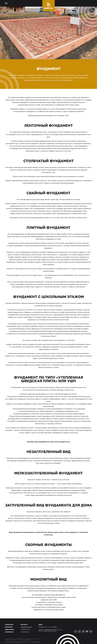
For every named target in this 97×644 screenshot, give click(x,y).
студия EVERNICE (36, 642)
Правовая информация (11, 640)
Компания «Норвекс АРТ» (16, 642)
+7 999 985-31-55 (25, 629)
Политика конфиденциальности (25, 640)
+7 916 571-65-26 (25, 632)
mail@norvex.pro (26, 627)
